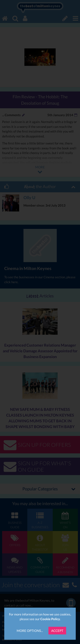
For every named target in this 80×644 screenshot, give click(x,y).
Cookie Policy (50, 619)
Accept (57, 631)
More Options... (30, 631)
